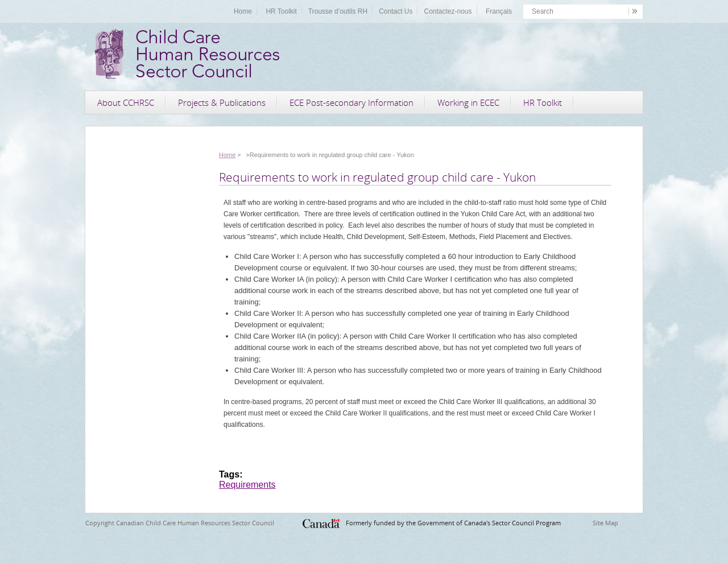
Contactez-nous (448, 11)
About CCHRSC (126, 102)
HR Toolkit (281, 11)
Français (499, 11)
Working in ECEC (468, 102)
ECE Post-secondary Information (351, 102)
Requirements (247, 485)
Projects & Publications (222, 102)
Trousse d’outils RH (338, 11)
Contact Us (396, 11)
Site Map (605, 523)
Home (243, 11)
